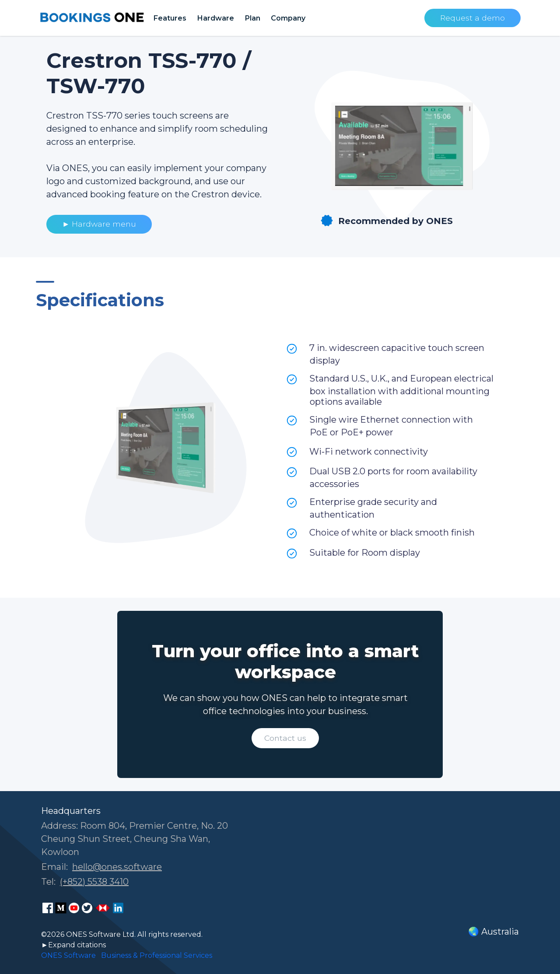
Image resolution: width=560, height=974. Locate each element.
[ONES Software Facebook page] (48, 908)
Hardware (215, 18)
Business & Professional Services (157, 955)
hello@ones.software (117, 867)
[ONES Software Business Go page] (103, 908)
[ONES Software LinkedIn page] (118, 908)
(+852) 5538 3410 (94, 882)
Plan (252, 18)
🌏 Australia (493, 932)
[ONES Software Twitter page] (87, 908)
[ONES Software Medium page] (61, 908)
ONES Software (68, 955)
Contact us (285, 738)
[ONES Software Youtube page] (74, 908)
